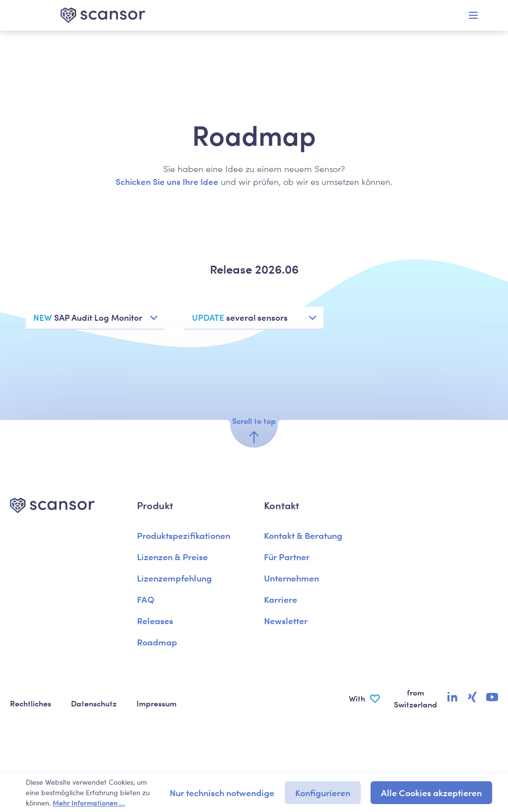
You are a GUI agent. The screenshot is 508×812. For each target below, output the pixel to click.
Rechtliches (31, 703)
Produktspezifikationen (184, 535)
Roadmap (157, 642)
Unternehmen (291, 578)
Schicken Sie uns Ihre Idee (167, 181)
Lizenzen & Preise (172, 556)
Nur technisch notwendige (222, 792)
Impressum (157, 703)
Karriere (281, 599)
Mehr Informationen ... (89, 803)
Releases (155, 620)
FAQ (146, 599)
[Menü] (473, 15)
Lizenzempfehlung (174, 578)
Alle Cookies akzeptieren (431, 792)
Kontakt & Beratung (303, 535)
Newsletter (286, 620)
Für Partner (287, 556)
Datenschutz (94, 703)
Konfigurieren (323, 792)
